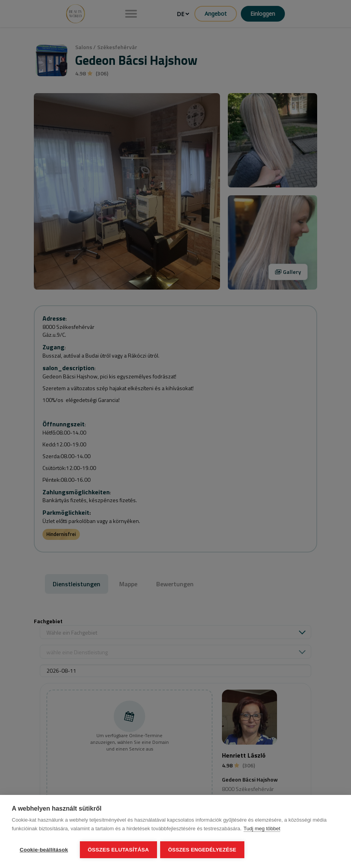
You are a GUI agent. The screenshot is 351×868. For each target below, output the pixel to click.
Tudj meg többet (262, 829)
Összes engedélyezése (203, 850)
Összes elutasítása (118, 850)
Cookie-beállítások (44, 850)
